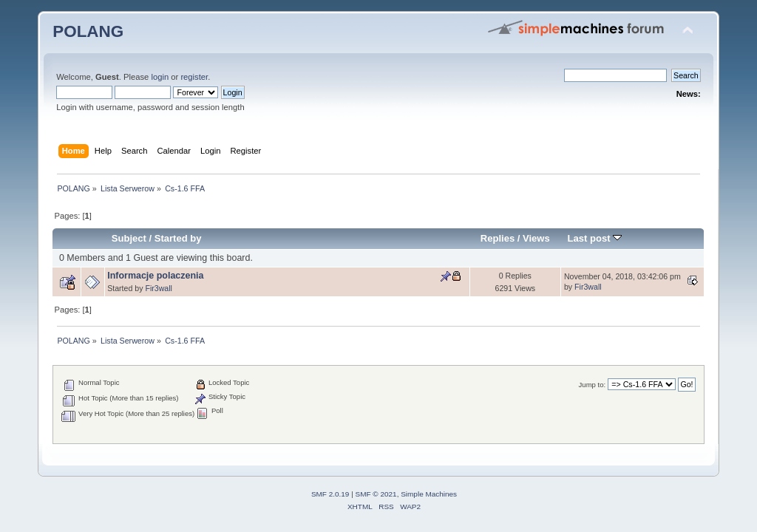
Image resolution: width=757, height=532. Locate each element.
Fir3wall (159, 288)
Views (536, 238)
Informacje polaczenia (155, 276)
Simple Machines (429, 494)
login (160, 77)
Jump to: (593, 385)
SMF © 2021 (376, 494)
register (194, 77)
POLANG (88, 31)
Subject (129, 238)
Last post (595, 238)
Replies (498, 238)
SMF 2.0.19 (330, 494)
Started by (178, 238)
